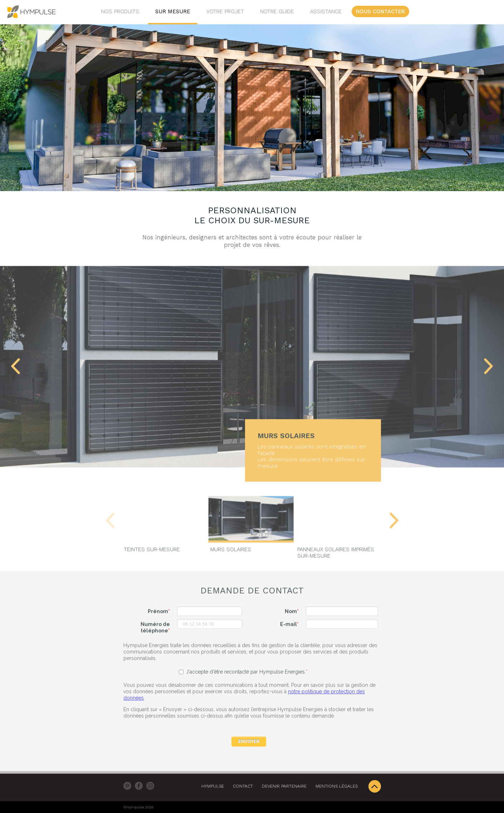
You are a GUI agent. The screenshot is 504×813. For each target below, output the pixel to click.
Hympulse (213, 786)
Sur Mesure (173, 11)
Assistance (326, 11)
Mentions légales (337, 786)
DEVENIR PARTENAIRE (284, 786)
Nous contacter (380, 11)
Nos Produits (120, 11)
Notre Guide (277, 11)
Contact (243, 786)
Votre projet (225, 11)
